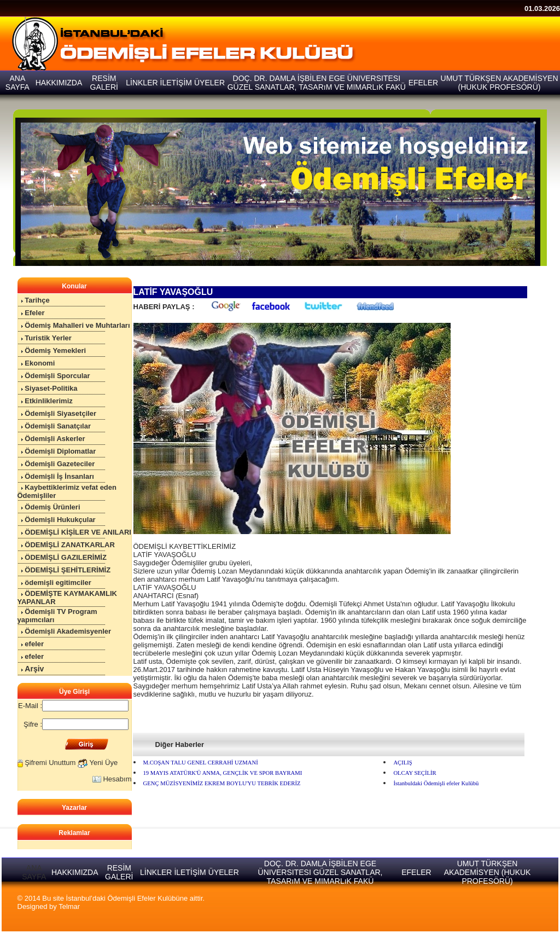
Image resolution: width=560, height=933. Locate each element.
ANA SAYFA (34, 872)
